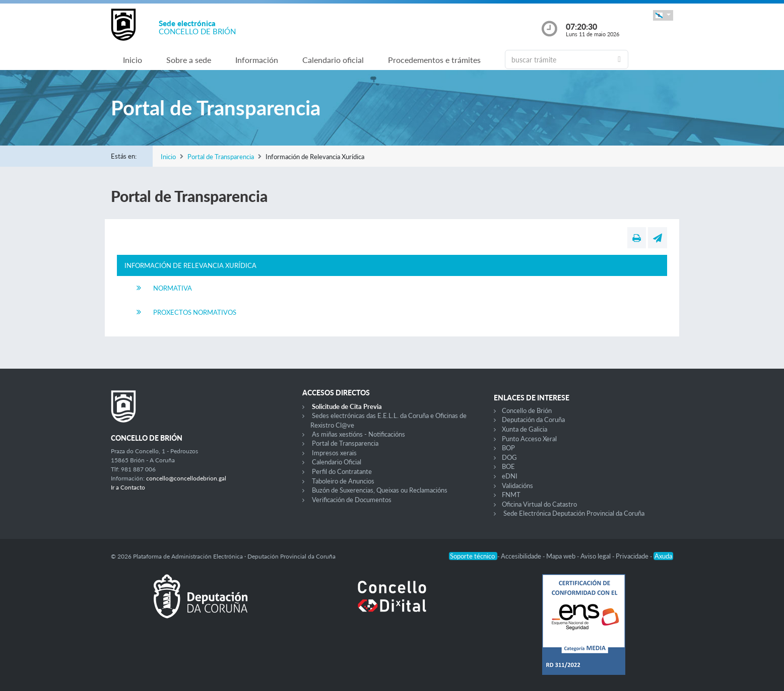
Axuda (663, 556)
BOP (508, 448)
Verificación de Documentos (352, 500)
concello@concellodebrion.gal (186, 478)
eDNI (510, 476)
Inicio (133, 60)
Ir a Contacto (128, 487)
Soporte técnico (473, 556)
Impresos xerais (334, 453)
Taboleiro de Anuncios (343, 481)
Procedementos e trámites (434, 60)
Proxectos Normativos (195, 312)
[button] (663, 15)
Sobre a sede (189, 60)
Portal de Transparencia (221, 157)
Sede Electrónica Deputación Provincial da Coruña (574, 513)
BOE (508, 466)
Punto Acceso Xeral (529, 439)
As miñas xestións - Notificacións (358, 434)
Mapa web (562, 556)
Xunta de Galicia (525, 429)
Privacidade (633, 556)
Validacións (517, 486)
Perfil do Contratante (342, 471)
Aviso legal (596, 556)
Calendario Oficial (337, 462)
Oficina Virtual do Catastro (539, 504)
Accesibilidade (522, 556)
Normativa (173, 288)
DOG (509, 457)
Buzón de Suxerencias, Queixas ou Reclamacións (380, 490)
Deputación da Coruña (533, 420)
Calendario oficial (333, 60)
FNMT (511, 495)
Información (257, 60)
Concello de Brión (527, 410)
